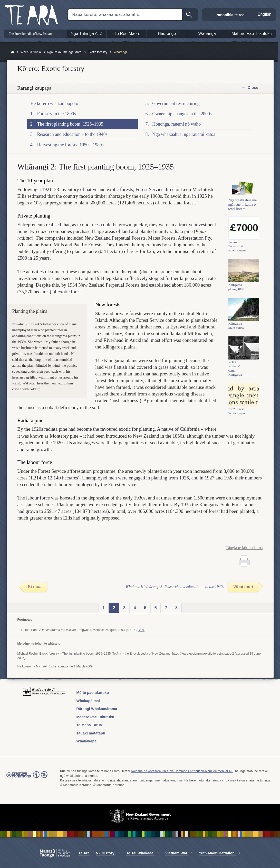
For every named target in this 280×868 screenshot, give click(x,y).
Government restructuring (176, 103)
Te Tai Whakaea (143, 853)
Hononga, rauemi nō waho (176, 124)
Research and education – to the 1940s (72, 134)
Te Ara (84, 853)
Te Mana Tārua (89, 725)
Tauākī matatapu (91, 733)
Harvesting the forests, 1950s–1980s (70, 145)
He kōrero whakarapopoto (54, 103)
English (265, 14)
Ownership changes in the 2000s (182, 114)
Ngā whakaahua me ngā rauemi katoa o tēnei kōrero (243, 210)
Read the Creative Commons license (27, 778)
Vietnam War (179, 853)
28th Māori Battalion (220, 853)
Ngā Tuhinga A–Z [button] (86, 34)
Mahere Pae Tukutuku (95, 717)
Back (141, 630)
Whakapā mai (88, 701)
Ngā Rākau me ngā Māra (64, 52)
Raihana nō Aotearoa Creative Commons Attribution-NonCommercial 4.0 (182, 771)
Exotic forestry (98, 52)
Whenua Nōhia (31, 52)
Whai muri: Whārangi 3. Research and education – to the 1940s (175, 587)
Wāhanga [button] (207, 34)
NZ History (108, 853)
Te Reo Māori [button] (127, 34)
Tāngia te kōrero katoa (244, 548)
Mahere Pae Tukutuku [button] (252, 34)
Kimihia (190, 15)
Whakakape (87, 741)
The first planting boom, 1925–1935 (70, 124)
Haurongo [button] (167, 34)
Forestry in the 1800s (56, 114)
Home (13, 52)
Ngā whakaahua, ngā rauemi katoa (184, 134)
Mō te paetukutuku (93, 693)
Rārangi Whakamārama (97, 709)
